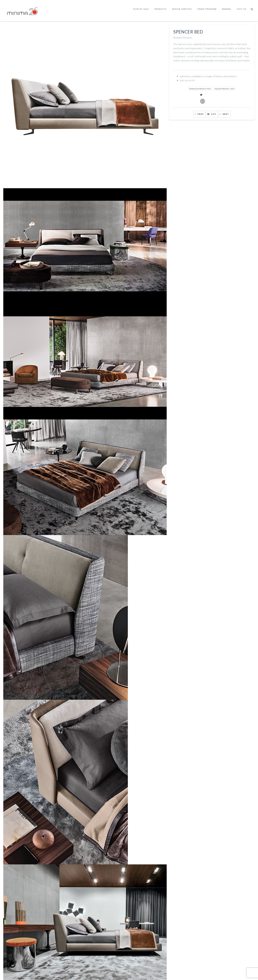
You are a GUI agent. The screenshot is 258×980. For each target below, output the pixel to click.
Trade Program (207, 9)
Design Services (182, 9)
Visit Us (242, 9)
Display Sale (141, 9)
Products (161, 9)
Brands (227, 9)
